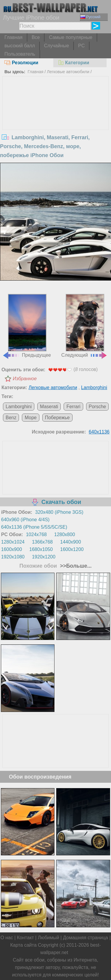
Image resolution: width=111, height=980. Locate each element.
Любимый (49, 938)
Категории (73, 63)
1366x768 (42, 542)
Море (30, 418)
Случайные (57, 46)
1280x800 (65, 534)
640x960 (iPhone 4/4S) (25, 520)
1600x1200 (72, 549)
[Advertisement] (56, 121)
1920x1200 (44, 557)
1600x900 (12, 549)
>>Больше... (75, 566)
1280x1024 (13, 542)
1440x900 (70, 542)
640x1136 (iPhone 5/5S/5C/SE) (34, 527)
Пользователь (20, 54)
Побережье (57, 418)
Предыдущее (27, 326)
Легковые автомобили (68, 72)
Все (36, 37)
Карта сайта (23, 945)
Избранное (25, 379)
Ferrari (73, 407)
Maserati (49, 407)
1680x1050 (41, 549)
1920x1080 (13, 557)
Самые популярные (70, 37)
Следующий (84, 326)
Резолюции (21, 63)
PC (81, 46)
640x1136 (99, 432)
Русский (90, 17)
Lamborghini (94, 388)
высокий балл (20, 46)
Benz (11, 418)
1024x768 (36, 534)
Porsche (98, 407)
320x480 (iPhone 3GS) (59, 512)
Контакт (25, 938)
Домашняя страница (86, 938)
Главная (13, 37)
